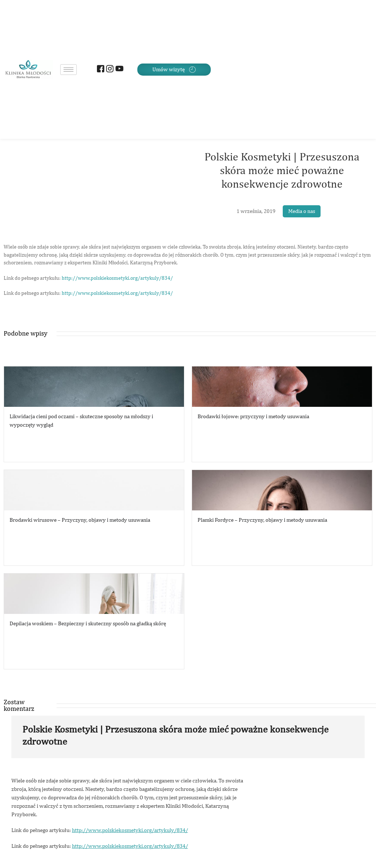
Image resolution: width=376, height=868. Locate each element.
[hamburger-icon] (68, 70)
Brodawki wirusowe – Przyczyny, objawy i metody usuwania (80, 520)
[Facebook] (100, 70)
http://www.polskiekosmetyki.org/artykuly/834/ (117, 278)
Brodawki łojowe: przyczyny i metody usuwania (253, 416)
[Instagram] (109, 70)
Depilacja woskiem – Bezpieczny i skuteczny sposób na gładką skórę (88, 623)
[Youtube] (118, 70)
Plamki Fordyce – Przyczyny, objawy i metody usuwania (262, 520)
